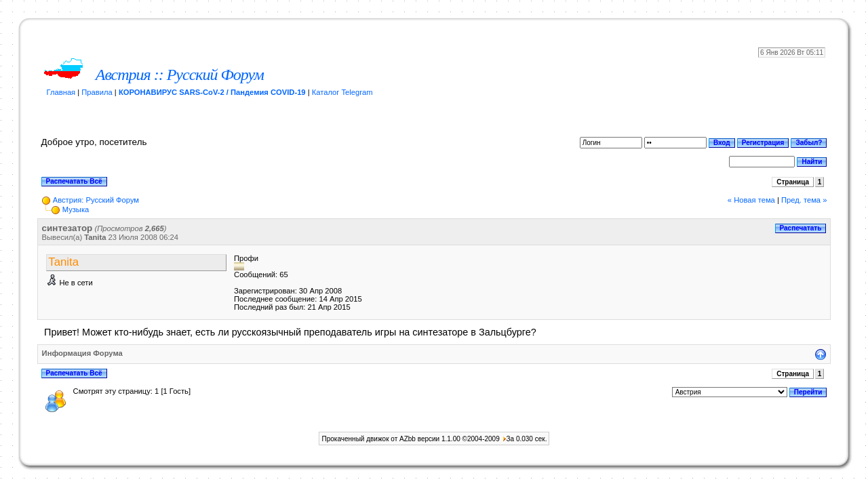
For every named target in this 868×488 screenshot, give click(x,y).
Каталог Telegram (342, 92)
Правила (97, 92)
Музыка (76, 209)
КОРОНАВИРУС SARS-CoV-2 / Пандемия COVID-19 (212, 92)
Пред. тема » (804, 200)
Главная (61, 92)
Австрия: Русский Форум (96, 200)
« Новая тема (751, 200)
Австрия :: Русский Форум (180, 75)
